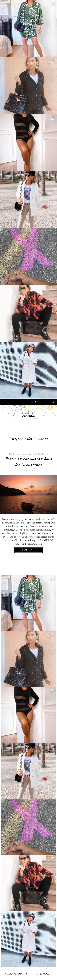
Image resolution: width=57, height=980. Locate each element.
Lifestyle (29, 454)
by (44, 974)
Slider (38, 454)
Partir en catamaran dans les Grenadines (29, 462)
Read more (28, 550)
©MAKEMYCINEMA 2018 (16, 974)
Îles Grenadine (16, 454)
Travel (45, 454)
